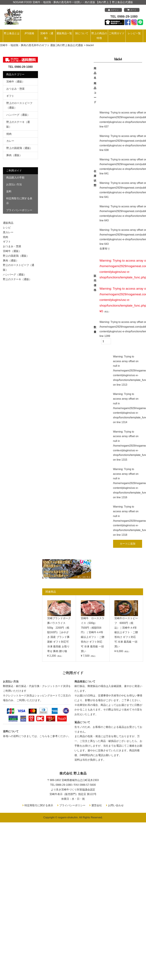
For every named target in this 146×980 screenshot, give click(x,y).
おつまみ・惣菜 (15, 89)
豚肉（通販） (14, 155)
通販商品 (8, 223)
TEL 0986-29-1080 (124, 16)
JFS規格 (29, 33)
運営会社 (97, 805)
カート (132, 10)
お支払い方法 (14, 184)
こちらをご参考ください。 (55, 736)
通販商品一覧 (64, 33)
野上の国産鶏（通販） (19, 148)
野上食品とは (12, 33)
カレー (10, 141)
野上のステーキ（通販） (17, 279)
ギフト (10, 96)
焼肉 (9, 134)
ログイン (113, 10)
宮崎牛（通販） (47, 36)
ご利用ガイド (117, 33)
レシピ (7, 228)
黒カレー (8, 232)
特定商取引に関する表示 (19, 201)
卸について (82, 33)
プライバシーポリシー (19, 210)
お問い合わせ (116, 805)
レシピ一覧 (134, 33)
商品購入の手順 (15, 178)
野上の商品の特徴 (99, 36)
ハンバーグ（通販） (18, 115)
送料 (9, 191)
